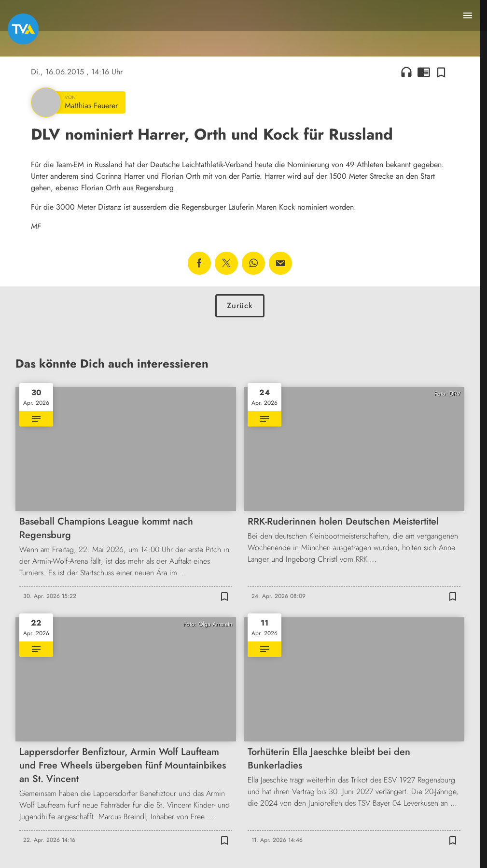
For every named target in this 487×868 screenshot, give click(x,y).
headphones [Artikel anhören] (406, 72)
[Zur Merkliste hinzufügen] (441, 72)
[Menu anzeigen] (468, 15)
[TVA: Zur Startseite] (23, 29)
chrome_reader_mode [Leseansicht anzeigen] (424, 72)
